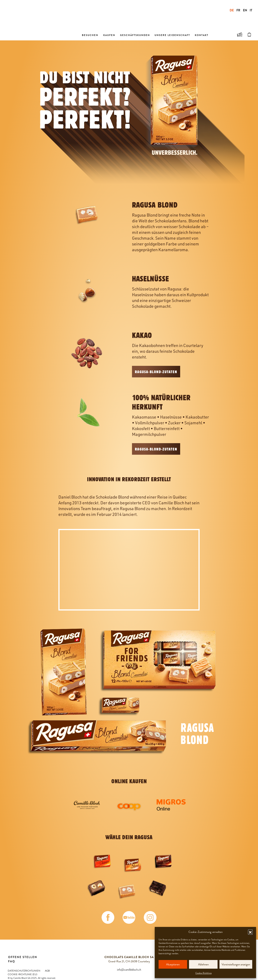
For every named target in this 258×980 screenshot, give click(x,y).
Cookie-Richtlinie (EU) (22, 974)
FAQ (12, 961)
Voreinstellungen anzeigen (236, 964)
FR (238, 10)
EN (245, 10)
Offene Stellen (23, 957)
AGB (47, 971)
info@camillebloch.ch (129, 970)
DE (232, 10)
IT (251, 10)
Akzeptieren (173, 964)
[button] (250, 932)
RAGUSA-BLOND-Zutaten (156, 372)
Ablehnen (203, 964)
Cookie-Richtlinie (203, 973)
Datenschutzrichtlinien (24, 971)
